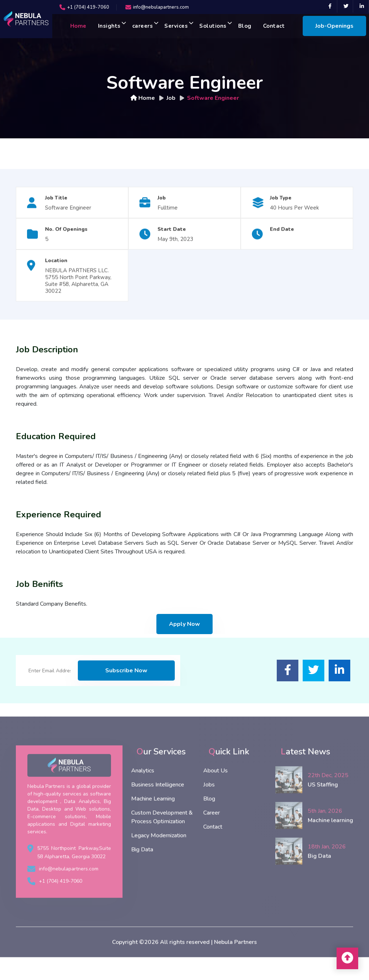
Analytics (143, 787)
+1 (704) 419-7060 (88, 7)
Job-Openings (334, 26)
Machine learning (330, 837)
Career (212, 829)
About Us (215, 787)
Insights (112, 25)
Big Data (142, 866)
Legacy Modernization (159, 852)
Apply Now (184, 624)
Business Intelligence (158, 801)
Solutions (216, 25)
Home (78, 26)
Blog (245, 26)
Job (171, 98)
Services (179, 25)
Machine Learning (153, 815)
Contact (274, 26)
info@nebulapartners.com (161, 7)
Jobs (209, 801)
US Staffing (323, 801)
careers (146, 25)
